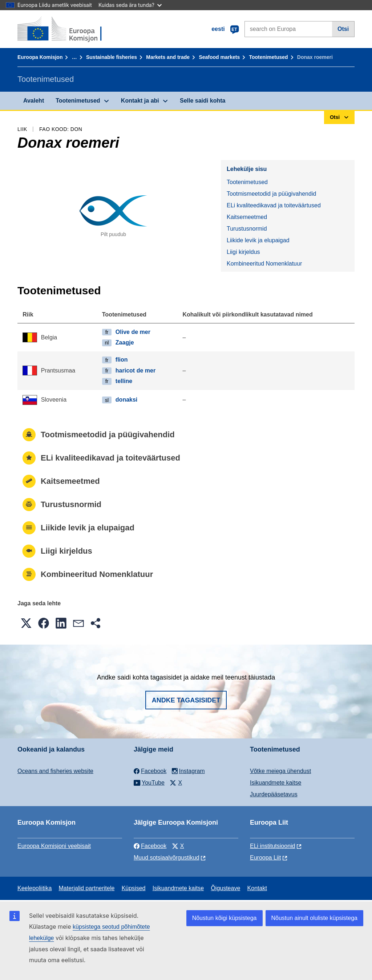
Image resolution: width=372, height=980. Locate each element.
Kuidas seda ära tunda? (130, 5)
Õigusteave (225, 888)
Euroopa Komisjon (40, 57)
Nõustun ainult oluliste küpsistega (314, 918)
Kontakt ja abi (140, 101)
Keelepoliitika (35, 888)
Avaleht (34, 101)
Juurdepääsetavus (274, 794)
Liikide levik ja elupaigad (258, 240)
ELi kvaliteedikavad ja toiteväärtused (274, 205)
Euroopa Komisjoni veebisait (54, 846)
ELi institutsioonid (273, 846)
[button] (26, 623)
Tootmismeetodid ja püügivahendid (271, 194)
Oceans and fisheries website (55, 771)
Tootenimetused (269, 57)
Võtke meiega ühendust (280, 771)
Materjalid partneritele (87, 888)
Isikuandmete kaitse (276, 783)
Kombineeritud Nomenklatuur (264, 264)
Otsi (343, 29)
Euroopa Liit (265, 858)
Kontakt (257, 888)
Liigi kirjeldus (243, 252)
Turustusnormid (247, 229)
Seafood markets (219, 57)
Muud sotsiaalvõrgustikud (167, 858)
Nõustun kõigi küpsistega (225, 918)
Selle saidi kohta (203, 101)
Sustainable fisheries (112, 57)
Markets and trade (168, 57)
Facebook (150, 846)
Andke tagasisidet (186, 700)
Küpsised (134, 888)
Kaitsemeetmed (247, 217)
